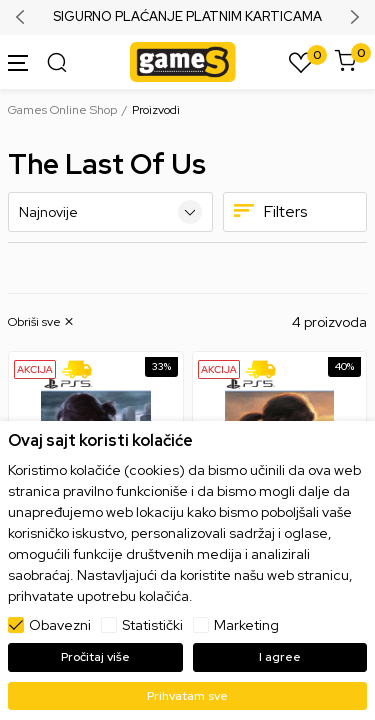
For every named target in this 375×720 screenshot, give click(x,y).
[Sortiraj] (110, 212)
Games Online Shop (62, 110)
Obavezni (60, 625)
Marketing (246, 625)
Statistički (152, 625)
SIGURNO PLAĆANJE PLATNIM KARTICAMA (187, 17)
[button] (42, 322)
